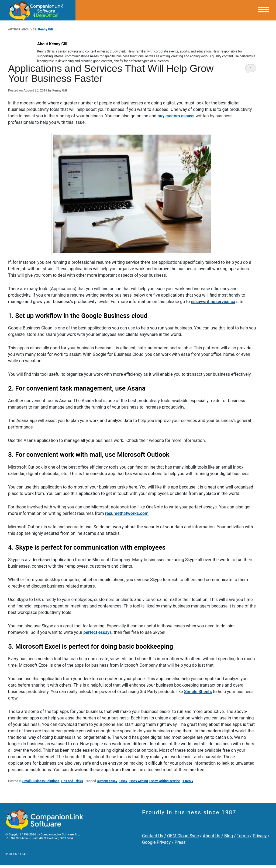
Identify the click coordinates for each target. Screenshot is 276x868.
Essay (123, 781)
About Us (211, 836)
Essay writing (138, 781)
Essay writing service (165, 781)
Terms (243, 836)
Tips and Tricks (72, 781)
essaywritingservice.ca (213, 302)
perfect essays (97, 632)
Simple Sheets (198, 692)
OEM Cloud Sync (183, 836)
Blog (229, 836)
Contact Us (153, 836)
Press (180, 842)
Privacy (260, 836)
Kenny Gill (46, 29)
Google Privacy (156, 842)
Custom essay (107, 781)
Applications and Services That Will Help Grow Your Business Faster (111, 73)
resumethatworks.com (127, 513)
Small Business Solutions (41, 781)
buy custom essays (176, 116)
